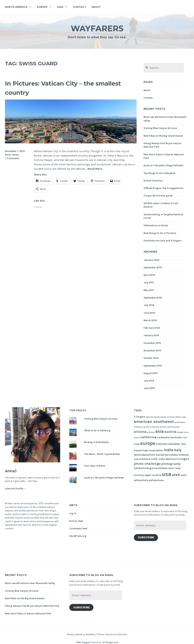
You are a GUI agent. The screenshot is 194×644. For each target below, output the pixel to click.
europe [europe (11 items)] (148, 443)
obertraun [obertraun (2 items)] (172, 459)
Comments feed (78, 528)
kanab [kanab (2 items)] (160, 455)
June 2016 (149, 313)
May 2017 (149, 290)
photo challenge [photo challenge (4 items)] (147, 464)
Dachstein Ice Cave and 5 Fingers (162, 241)
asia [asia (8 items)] (160, 431)
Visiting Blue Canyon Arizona (160, 128)
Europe (42, 7)
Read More (95, 169)
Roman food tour (153, 181)
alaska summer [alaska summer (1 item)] (168, 417)
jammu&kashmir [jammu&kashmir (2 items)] (145, 455)
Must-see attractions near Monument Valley (30, 583)
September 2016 (153, 298)
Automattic (122, 634)
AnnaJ (12, 471)
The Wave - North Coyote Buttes (102, 454)
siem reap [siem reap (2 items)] (174, 468)
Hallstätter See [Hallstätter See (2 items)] (176, 444)
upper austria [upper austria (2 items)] (153, 475)
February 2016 (152, 328)
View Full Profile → (16, 489)
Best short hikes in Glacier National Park (28, 614)
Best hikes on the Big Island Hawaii (163, 136)
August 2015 (151, 373)
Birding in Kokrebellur (97, 442)
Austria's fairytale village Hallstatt (104, 478)
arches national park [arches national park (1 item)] (170, 427)
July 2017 (149, 282)
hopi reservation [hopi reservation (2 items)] (153, 450)
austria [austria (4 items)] (170, 432)
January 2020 (151, 260)
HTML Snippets (83, 642)
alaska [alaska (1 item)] (157, 417)
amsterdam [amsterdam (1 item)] (180, 422)
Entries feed (76, 521)
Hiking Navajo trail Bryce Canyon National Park (32, 606)
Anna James (12, 155)
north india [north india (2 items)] (158, 459)
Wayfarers (97, 28)
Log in (73, 513)
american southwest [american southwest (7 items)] (154, 422)
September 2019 (153, 267)
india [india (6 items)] (168, 450)
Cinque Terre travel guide (158, 196)
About (96, 7)
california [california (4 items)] (148, 437)
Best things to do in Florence (160, 233)
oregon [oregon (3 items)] (184, 459)
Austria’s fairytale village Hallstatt (163, 165)
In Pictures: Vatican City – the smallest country (58, 88)
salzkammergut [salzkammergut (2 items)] (144, 468)
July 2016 (149, 305)
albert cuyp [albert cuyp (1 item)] (181, 417)
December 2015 (152, 343)
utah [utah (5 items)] (176, 475)
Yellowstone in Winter (156, 225)
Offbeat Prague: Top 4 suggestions (163, 188)
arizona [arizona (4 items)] (140, 432)
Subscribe (146, 537)
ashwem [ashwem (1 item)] (151, 432)
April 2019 (149, 275)
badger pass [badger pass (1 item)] (183, 432)
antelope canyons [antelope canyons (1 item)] (142, 427)
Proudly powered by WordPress (81, 634)
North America (16, 7)
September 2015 (153, 366)
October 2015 (151, 358)
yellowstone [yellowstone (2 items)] (156, 480)
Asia (60, 7)
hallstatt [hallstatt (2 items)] (161, 444)
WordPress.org (78, 536)
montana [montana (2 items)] (145, 459)
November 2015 (152, 351)
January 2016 (151, 335)
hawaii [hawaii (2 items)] (138, 450)
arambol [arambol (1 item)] (155, 427)
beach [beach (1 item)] (137, 438)
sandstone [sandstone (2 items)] (161, 468)
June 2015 (149, 388)
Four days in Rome (95, 466)
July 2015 (149, 381)
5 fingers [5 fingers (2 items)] (140, 417)
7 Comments (12, 158)
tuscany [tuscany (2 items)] (139, 475)
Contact (79, 7)
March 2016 (150, 320)
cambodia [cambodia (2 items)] (163, 437)
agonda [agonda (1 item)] (150, 417)
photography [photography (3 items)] (171, 464)
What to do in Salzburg (97, 430)
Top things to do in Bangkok (159, 173)
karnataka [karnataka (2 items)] (171, 455)
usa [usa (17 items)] (167, 474)
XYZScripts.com (110, 642)
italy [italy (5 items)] (178, 450)
